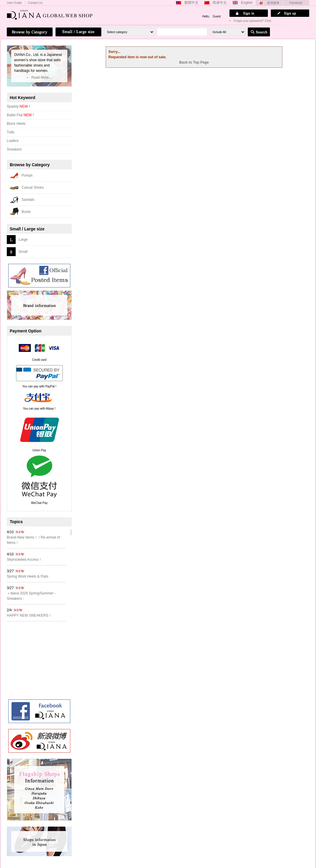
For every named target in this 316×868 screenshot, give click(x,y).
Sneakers (14, 149)
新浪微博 (273, 3)
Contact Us (35, 3)
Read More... (41, 77)
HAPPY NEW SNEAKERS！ (29, 615)
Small (23, 252)
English (247, 3)
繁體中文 (191, 3)
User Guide (14, 3)
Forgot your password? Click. (253, 21)
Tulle (11, 132)
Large (23, 240)
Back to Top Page (194, 62)
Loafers (13, 141)
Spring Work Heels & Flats (28, 576)
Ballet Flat (20, 115)
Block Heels (16, 124)
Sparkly (18, 106)
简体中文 (220, 3)
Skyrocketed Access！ (24, 560)
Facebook (296, 3)
